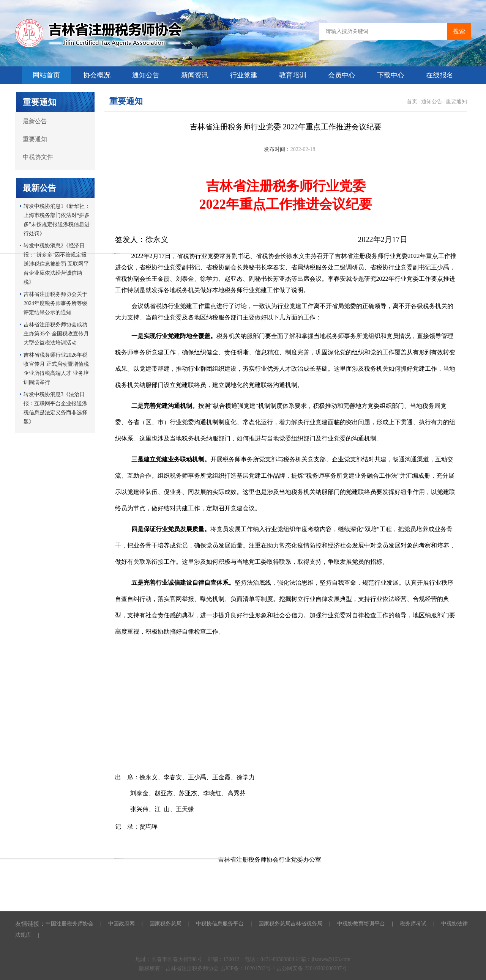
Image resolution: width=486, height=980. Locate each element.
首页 (412, 101)
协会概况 (97, 75)
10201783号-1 (260, 968)
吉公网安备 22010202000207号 (312, 968)
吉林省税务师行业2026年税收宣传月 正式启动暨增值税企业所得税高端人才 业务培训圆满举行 (56, 369)
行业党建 (244, 75)
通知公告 (146, 75)
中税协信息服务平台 (220, 924)
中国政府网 (121, 924)
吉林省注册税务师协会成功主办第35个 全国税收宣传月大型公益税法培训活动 (56, 334)
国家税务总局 (166, 924)
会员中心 (342, 75)
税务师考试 (413, 924)
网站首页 (46, 75)
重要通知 (35, 139)
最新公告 (35, 121)
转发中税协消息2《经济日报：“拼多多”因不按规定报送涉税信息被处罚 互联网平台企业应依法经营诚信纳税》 (56, 264)
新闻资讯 (195, 75)
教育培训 (293, 75)
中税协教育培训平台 (361, 924)
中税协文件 (38, 157)
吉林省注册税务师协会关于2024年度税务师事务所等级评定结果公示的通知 (55, 303)
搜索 (459, 31)
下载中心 (391, 75)
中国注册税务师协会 (69, 924)
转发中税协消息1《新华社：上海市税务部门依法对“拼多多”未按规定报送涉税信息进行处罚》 (57, 220)
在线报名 (440, 75)
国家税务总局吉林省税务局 (290, 924)
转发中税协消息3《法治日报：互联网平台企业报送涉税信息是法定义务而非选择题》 (55, 408)
